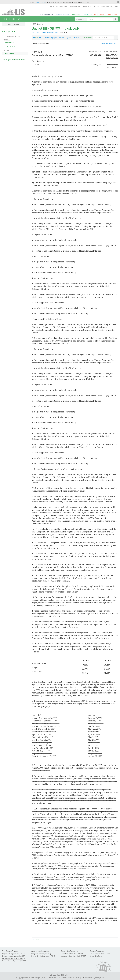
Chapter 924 (10, 46)
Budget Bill (81, 19)
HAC (75, 954)
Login (116, 6)
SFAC (79, 954)
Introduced (9, 43)
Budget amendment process (40, 954)
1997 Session (13, 24)
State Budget (76, 14)
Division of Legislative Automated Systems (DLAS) (88, 978)
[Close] (118, 2)
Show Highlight (51, 38)
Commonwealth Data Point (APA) (13, 958)
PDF (69, 38)
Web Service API (106, 954)
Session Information (46, 14)
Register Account (107, 6)
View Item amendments (110, 43)
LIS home (97, 6)
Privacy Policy (88, 6)
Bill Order (35, 32)
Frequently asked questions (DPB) (13, 961)
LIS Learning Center (75, 6)
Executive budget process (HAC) (13, 956)
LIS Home (53, 975)
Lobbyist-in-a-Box (63, 975)
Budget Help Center (96, 956)
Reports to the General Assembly (106, 14)
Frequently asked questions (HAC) (42, 956)
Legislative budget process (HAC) (13, 954)
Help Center (41, 2)
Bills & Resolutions (62, 14)
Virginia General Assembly (59, 6)
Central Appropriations (50, 32)
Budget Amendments (14, 59)
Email (76, 38)
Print (62, 38)
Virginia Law (88, 14)
